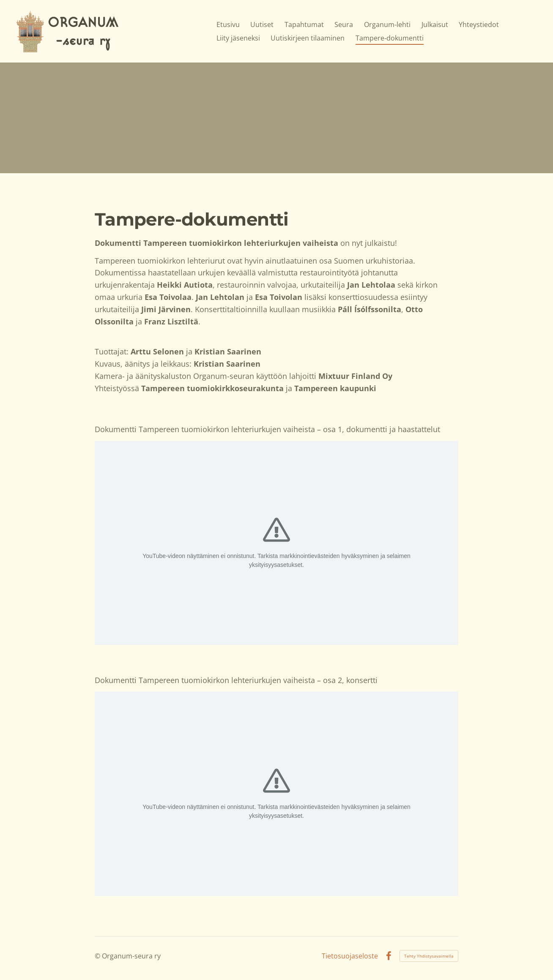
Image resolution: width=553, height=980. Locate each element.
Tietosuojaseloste (350, 956)
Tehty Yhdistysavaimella (429, 956)
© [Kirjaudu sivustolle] (98, 956)
